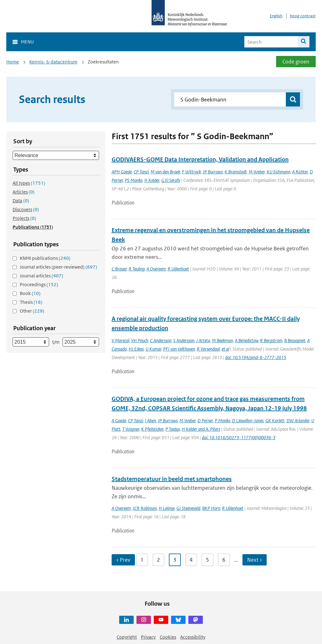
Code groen (296, 62)
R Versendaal (208, 349)
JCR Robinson (145, 508)
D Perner (205, 420)
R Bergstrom (271, 340)
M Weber (257, 172)
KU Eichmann (278, 172)
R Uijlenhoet (178, 269)
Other (32, 311)
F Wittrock (192, 172)
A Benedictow (247, 340)
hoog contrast (303, 16)
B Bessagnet (295, 340)
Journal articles (42, 276)
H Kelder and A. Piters (201, 429)
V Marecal (120, 340)
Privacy (148, 637)
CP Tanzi (141, 172)
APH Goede (122, 172)
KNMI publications (45, 258)
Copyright (127, 637)
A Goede (119, 420)
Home (13, 62)
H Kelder (152, 180)
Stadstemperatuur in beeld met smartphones (172, 479)
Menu (27, 42)
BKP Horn (211, 508)
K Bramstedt (236, 172)
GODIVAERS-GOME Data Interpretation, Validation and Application (200, 159)
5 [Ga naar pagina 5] (208, 560)
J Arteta (203, 340)
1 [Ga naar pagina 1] (142, 560)
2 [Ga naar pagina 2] (158, 560)
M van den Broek (165, 172)
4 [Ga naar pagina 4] (191, 560)
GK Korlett (275, 420)
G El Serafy (171, 180)
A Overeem (156, 269)
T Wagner (131, 429)
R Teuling (137, 269)
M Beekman (222, 340)
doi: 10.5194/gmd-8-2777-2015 (256, 357)
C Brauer (119, 269)
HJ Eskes (136, 349)
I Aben (150, 420)
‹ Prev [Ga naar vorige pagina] (123, 560)
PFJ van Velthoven (179, 349)
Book (30, 293)
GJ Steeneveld (188, 508)
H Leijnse (167, 508)
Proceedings (39, 284)
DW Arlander (298, 420)
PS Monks (134, 180)
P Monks (222, 420)
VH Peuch (140, 340)
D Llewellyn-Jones (248, 420)
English (276, 16)
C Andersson (161, 340)
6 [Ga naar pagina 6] (224, 560)
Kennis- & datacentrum (53, 62)
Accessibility (193, 637)
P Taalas (173, 429)
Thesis (31, 302)
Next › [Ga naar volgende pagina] (255, 560)
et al (225, 349)
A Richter (300, 172)
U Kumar (153, 349)
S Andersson (184, 340)
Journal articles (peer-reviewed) (58, 267)
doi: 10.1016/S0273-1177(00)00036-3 (239, 437)
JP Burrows (213, 172)
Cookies (168, 637)
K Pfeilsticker (152, 429)
